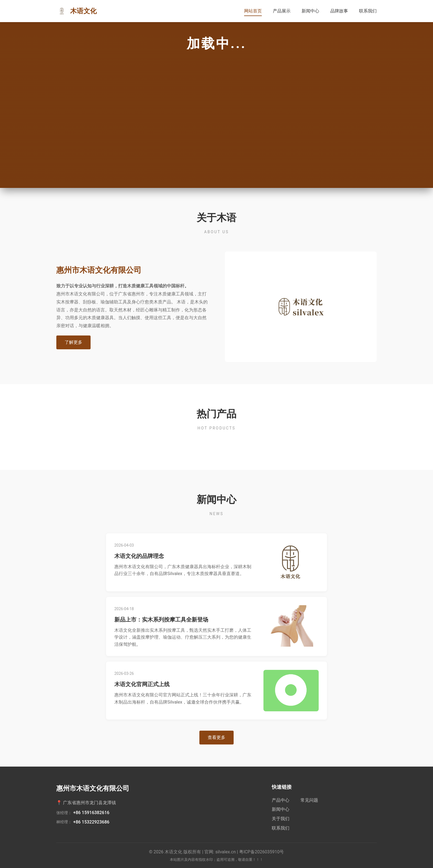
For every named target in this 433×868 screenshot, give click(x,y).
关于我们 (281, 819)
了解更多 (73, 342)
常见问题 (309, 800)
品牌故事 (339, 11)
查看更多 (216, 737)
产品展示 (282, 11)
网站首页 (253, 11)
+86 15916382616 (91, 813)
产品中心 (281, 800)
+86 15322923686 (91, 822)
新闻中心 (310, 11)
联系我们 (368, 11)
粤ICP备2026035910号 (262, 852)
